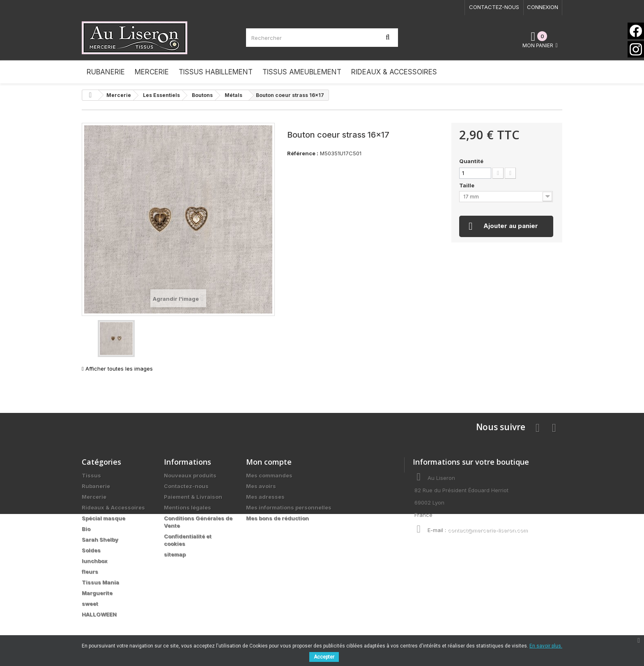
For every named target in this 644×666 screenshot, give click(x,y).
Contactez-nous (494, 7)
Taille (467, 185)
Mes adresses (265, 497)
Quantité (471, 161)
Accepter (324, 657)
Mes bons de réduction (277, 518)
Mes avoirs (261, 486)
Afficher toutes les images (117, 369)
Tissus (91, 475)
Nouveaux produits (190, 475)
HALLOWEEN (99, 614)
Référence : (303, 153)
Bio (86, 529)
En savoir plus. (546, 646)
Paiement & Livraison (193, 497)
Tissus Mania (100, 582)
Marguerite (97, 593)
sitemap (175, 554)
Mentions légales (187, 507)
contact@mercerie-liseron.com (488, 530)
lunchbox (95, 561)
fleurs (90, 572)
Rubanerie (96, 486)
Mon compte (269, 462)
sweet (90, 604)
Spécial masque (103, 518)
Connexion (543, 7)
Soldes (91, 550)
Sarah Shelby (100, 539)
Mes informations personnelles (289, 507)
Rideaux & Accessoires (113, 507)
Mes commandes (269, 475)
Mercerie (94, 497)
